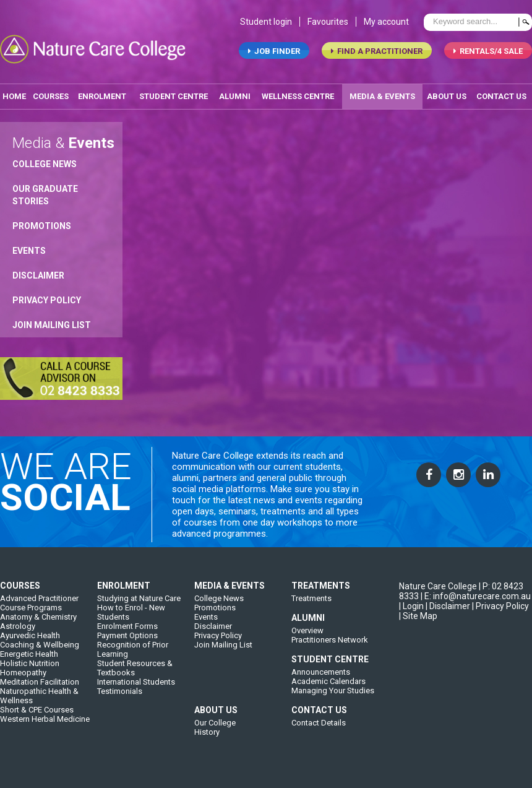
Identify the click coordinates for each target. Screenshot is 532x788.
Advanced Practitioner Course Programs (39, 612)
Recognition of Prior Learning (133, 659)
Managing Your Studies (333, 700)
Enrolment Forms (127, 635)
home (14, 98)
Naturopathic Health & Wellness (39, 705)
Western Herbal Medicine (45, 728)
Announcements (321, 681)
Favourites (328, 24)
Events (29, 253)
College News (45, 166)
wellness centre (298, 98)
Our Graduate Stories (45, 197)
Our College (215, 732)
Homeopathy (23, 682)
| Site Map (418, 625)
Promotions (42, 228)
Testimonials (120, 700)
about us (447, 98)
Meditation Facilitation (40, 691)
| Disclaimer (448, 615)
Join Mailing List (52, 327)
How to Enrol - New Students (131, 621)
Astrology (18, 635)
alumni (235, 98)
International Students (136, 691)
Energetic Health (29, 663)
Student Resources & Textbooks (135, 677)
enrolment (102, 98)
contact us (501, 98)
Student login (266, 24)
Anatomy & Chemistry (38, 626)
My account (386, 24)
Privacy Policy (47, 302)
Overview (307, 640)
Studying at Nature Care (139, 608)
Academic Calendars (328, 691)
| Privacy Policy (500, 615)
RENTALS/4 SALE (488, 53)
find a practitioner (377, 53)
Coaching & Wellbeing (40, 654)
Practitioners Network (330, 649)
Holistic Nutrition (30, 673)
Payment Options (127, 645)
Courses (51, 98)
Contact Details (319, 732)
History (207, 741)
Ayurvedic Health (30, 645)
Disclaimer (38, 277)
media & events (382, 98)
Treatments (311, 608)
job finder (274, 53)
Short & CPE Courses (37, 719)
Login (413, 615)
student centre (174, 98)
